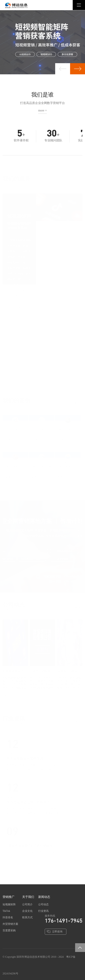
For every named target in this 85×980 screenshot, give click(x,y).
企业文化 (27, 911)
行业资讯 (43, 911)
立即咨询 (57, 932)
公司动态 (43, 904)
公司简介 (27, 904)
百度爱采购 (9, 930)
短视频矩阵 (9, 904)
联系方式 (27, 917)
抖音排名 (8, 917)
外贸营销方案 (10, 924)
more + (42, 111)
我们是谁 (42, 96)
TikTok (6, 911)
